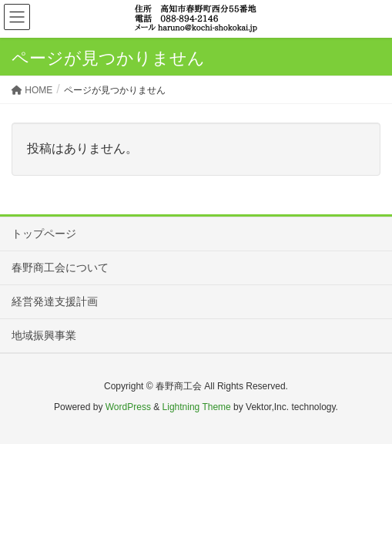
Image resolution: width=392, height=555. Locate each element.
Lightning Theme (197, 407)
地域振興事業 (44, 335)
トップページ (44, 234)
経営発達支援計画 (55, 301)
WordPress (128, 407)
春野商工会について (60, 267)
